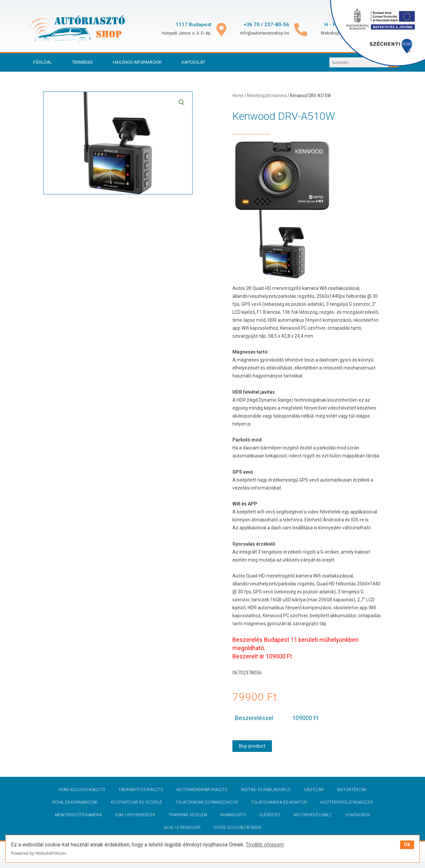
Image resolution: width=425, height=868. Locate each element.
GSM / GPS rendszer (135, 815)
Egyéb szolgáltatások (237, 828)
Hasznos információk (137, 62)
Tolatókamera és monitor (279, 802)
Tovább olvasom (265, 845)
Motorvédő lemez (313, 815)
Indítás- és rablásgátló (266, 790)
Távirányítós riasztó (141, 790)
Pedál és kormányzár (75, 802)
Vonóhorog (358, 815)
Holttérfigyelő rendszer (346, 802)
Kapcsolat (193, 62)
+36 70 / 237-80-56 (266, 25)
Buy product (252, 746)
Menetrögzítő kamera (267, 96)
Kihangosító (233, 815)
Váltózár (314, 790)
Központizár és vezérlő (136, 802)
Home (238, 96)
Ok (407, 845)
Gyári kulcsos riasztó (82, 790)
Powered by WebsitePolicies (39, 853)
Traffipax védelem (188, 815)
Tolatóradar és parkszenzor (207, 802)
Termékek (83, 62)
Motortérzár (352, 790)
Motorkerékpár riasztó (202, 790)
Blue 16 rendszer (182, 828)
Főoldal (43, 62)
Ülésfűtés (270, 815)
